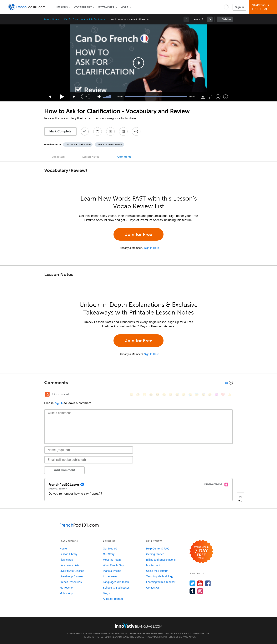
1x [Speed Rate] (86, 97)
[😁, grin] (144, 395)
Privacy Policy (183, 633)
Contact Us (153, 588)
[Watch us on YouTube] (200, 583)
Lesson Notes (91, 157)
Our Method (110, 549)
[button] (226, 7)
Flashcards (66, 560)
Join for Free (139, 234)
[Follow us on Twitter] (192, 583)
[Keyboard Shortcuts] (226, 97)
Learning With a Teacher (161, 582)
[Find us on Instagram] (200, 591)
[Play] (62, 97)
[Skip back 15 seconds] (50, 97)
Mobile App (66, 593)
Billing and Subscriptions (161, 560)
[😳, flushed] (138, 395)
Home (63, 549)
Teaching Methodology (160, 576)
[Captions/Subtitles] (203, 97)
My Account (153, 565)
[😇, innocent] (197, 395)
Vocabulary (83, 7)
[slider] (107, 97)
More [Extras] (124, 7)
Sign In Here (151, 248)
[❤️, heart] (223, 395)
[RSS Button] (47, 394)
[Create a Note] (110, 131)
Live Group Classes (71, 576)
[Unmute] (99, 97)
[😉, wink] (184, 395)
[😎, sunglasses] (158, 395)
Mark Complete (60, 131)
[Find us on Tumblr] (192, 591)
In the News (110, 576)
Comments (124, 157)
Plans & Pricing (112, 571)
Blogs (106, 593)
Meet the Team (112, 560)
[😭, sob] (190, 395)
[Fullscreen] (211, 97)
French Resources (71, 582)
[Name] (89, 450)
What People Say (113, 565)
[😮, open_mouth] (210, 395)
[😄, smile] (131, 395)
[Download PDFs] (123, 131)
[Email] (89, 460)
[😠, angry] (164, 395)
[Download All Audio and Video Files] (136, 131)
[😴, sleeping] (203, 395)
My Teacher (106, 7)
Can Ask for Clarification (78, 145)
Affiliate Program (113, 599)
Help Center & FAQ (158, 549)
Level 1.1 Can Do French (110, 145)
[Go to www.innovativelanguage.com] (138, 625)
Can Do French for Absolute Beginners (84, 19)
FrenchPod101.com (162, 633)
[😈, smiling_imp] (216, 395)
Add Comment (64, 470)
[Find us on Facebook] (208, 583)
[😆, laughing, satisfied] (171, 395)
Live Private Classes (72, 571)
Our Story (109, 554)
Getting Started (155, 554)
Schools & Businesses (116, 588)
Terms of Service (178, 637)
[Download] (218, 97)
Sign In (239, 7)
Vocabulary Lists (69, 565)
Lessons (62, 7)
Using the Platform (157, 571)
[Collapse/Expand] (138, 383)
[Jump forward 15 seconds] (74, 97)
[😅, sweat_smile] (177, 395)
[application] (138, 63)
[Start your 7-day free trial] (201, 552)
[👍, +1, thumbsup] (229, 395)
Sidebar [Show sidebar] (227, 19)
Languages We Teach (116, 582)
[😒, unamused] (151, 395)
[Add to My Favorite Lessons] (98, 131)
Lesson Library (52, 19)
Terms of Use (201, 633)
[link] (210, 19)
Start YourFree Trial (264, 7)
